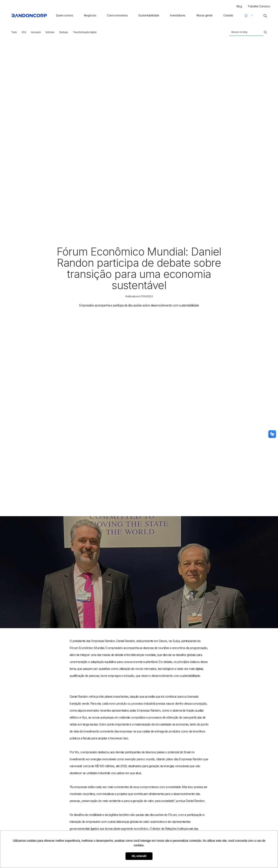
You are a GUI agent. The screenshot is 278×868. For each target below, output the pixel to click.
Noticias (50, 32)
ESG (24, 32)
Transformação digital (85, 32)
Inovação (36, 32)
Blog (239, 6)
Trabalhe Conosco (259, 6)
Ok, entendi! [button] (139, 856)
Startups (64, 32)
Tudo (14, 32)
